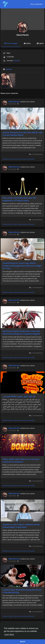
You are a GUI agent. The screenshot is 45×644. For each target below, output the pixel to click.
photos (9, 69)
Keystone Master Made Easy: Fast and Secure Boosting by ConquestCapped (21, 333)
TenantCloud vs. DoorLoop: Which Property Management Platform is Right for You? (22, 266)
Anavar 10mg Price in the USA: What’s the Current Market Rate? (22, 134)
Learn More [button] (9, 634)
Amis (27, 43)
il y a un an (12, 104)
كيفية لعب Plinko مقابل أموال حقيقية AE (19, 397)
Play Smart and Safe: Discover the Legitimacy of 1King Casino (19, 199)
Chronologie (11, 43)
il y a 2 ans (12, 368)
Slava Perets (23, 35)
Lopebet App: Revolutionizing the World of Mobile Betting (22, 591)
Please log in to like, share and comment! (18, 159)
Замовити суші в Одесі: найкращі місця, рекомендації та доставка (21, 526)
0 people (16, 61)
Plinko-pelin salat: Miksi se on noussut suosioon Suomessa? (21, 461)
